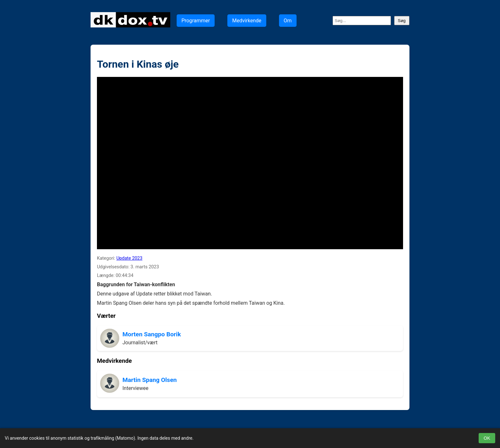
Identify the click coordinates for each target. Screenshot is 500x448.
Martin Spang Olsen (150, 380)
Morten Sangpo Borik (152, 334)
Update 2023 (129, 258)
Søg (402, 21)
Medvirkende (247, 21)
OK (487, 438)
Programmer (196, 21)
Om (288, 21)
